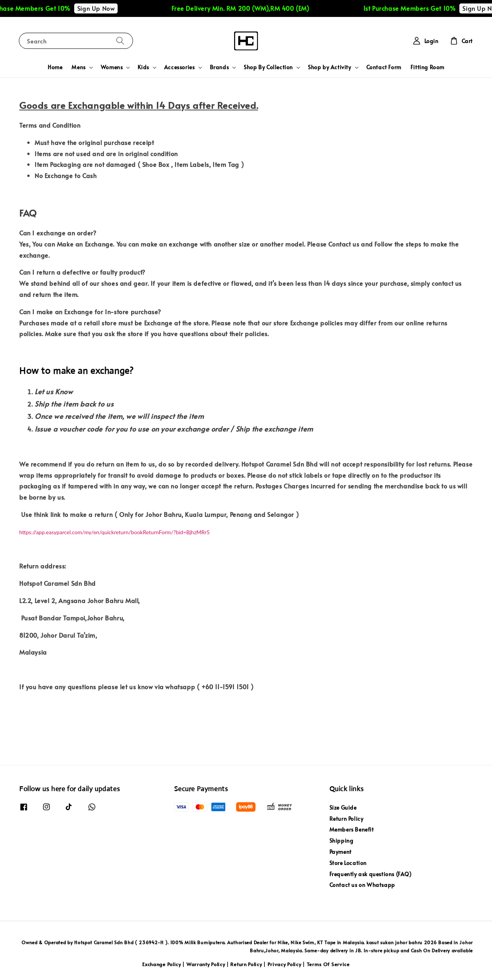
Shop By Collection (268, 67)
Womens (112, 67)
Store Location (348, 863)
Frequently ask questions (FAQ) (371, 874)
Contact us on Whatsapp (362, 885)
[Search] (120, 41)
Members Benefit (352, 829)
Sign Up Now (101, 8)
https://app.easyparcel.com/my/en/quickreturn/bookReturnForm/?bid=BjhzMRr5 (115, 532)
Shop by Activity (330, 67)
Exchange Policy (162, 964)
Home (55, 67)
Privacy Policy (284, 964)
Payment (341, 852)
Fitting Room (427, 67)
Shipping (342, 841)
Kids (143, 67)
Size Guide (343, 808)
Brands (219, 67)
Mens (78, 67)
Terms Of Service (328, 964)
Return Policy (347, 819)
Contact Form (384, 67)
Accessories (180, 67)
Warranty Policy (206, 964)
